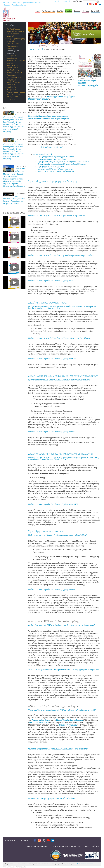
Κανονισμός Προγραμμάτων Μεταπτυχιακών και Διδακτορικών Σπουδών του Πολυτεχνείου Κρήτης (49, 117)
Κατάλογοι (11, 840)
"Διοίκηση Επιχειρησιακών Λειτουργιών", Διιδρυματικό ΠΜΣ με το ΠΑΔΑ (58, 749)
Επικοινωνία (66, 1)
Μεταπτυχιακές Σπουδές (13, 52)
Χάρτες (25, 840)
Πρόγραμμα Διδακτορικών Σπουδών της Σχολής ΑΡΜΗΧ (52, 589)
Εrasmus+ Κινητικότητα (12, 64)
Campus (86, 11)
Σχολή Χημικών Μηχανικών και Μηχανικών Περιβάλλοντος (61, 454)
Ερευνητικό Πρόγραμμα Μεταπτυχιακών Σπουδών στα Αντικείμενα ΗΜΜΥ (59, 380)
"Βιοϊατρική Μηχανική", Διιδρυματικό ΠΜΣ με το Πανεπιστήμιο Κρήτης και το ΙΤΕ (62, 710)
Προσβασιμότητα (19, 5)
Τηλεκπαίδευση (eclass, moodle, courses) (16, 93)
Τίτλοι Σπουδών (13, 43)
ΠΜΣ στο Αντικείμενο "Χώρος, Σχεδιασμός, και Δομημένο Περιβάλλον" (58, 535)
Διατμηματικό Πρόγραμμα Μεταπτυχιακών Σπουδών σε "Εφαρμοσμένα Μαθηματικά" (64, 670)
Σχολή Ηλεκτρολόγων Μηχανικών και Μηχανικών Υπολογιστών (63, 376)
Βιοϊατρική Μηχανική (68, 725)
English (56, 1)
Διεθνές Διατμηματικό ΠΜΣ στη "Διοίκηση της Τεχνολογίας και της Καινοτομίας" (62, 625)
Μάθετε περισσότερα (85, 864)
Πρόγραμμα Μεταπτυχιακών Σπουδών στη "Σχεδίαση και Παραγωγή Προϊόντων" (62, 255)
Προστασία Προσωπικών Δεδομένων (27, 3)
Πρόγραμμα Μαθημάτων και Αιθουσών (13, 82)
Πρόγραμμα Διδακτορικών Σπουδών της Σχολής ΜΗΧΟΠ (52, 359)
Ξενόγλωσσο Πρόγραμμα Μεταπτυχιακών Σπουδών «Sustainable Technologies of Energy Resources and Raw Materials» (62, 307)
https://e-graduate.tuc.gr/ (52, 147)
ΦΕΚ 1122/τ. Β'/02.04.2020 (39, 722)
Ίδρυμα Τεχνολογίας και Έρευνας (69, 720)
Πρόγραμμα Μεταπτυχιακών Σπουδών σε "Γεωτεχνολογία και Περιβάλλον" (59, 338)
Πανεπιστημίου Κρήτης (41, 720)
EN (8, 3)
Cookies (7, 5)
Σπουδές (68, 11)
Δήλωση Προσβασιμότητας (89, 846)
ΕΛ (4, 3)
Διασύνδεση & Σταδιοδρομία (13, 69)
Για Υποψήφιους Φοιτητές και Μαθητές (16, 30)
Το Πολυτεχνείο (48, 11)
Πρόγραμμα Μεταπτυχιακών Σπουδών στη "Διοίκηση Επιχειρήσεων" (57, 216)
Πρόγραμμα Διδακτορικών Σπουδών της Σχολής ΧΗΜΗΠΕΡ (53, 504)
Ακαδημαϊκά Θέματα (15, 73)
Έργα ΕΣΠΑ (96, 11)
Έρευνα (77, 11)
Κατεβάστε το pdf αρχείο (88, 85)
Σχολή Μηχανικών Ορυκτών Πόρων (48, 303)
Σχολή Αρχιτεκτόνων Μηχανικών (46, 531)
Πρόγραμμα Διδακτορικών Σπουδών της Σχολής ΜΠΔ (51, 281)
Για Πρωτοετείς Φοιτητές (13, 35)
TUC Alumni (11, 99)
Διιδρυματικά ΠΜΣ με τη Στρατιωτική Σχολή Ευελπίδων (51, 798)
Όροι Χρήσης (31, 846)
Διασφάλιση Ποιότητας (16, 60)
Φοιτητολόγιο (12, 97)
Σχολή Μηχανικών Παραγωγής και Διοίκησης (53, 181)
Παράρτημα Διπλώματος (12, 57)
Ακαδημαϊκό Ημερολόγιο (12, 88)
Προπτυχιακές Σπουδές (12, 47)
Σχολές (60, 11)
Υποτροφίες (11, 75)
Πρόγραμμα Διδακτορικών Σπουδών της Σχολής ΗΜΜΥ (51, 432)
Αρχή (38, 11)
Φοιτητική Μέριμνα (14, 77)
